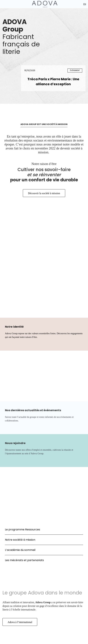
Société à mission (21, 306)
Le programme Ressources (22, 529)
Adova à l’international (20, 622)
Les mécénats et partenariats (24, 560)
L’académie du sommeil (20, 550)
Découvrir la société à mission (44, 193)
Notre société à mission (20, 540)
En (85, 4)
